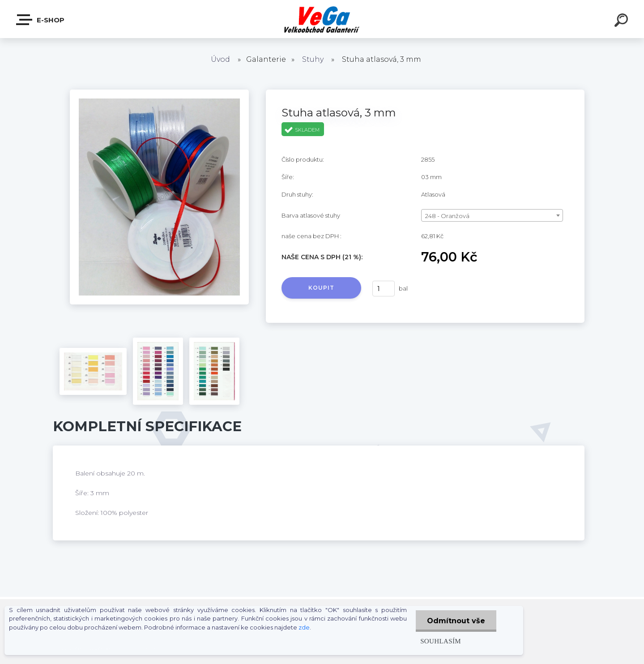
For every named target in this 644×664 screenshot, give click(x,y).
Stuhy (313, 59)
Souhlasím (441, 641)
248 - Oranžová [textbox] (447, 216)
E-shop (41, 20)
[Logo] (322, 19)
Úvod (220, 59)
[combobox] (492, 215)
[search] (623, 21)
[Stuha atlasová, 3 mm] (159, 93)
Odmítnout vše (456, 621)
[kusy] (384, 289)
